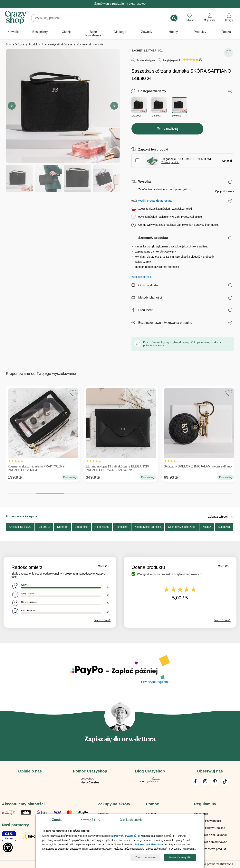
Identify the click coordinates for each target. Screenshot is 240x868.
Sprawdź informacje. (206, 225)
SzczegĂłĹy (91, 820)
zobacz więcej (221, 517)
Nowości (13, 32)
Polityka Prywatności (207, 821)
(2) (192, 60)
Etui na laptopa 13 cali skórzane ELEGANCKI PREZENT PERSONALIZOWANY (121, 431)
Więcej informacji (142, 277)
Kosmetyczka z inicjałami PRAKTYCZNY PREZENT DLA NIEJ (43, 431)
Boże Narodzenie (93, 34)
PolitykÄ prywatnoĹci (127, 836)
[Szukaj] (101, 18)
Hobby (173, 32)
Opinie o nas (30, 771)
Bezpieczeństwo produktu (211, 849)
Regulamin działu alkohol (210, 835)
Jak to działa (102, 620)
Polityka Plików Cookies (209, 828)
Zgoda (57, 820)
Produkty (200, 32)
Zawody (147, 32)
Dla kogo (120, 32)
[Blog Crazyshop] (150, 782)
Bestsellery (40, 32)
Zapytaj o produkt (172, 60)
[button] (114, 106)
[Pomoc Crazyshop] (90, 783)
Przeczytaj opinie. (192, 217)
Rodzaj (227, 32)
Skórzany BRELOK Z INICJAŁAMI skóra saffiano (199, 429)
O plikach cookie (131, 820)
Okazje (67, 32)
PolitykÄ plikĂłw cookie (149, 845)
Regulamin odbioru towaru (211, 842)
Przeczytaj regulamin (156, 682)
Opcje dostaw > (225, 191)
